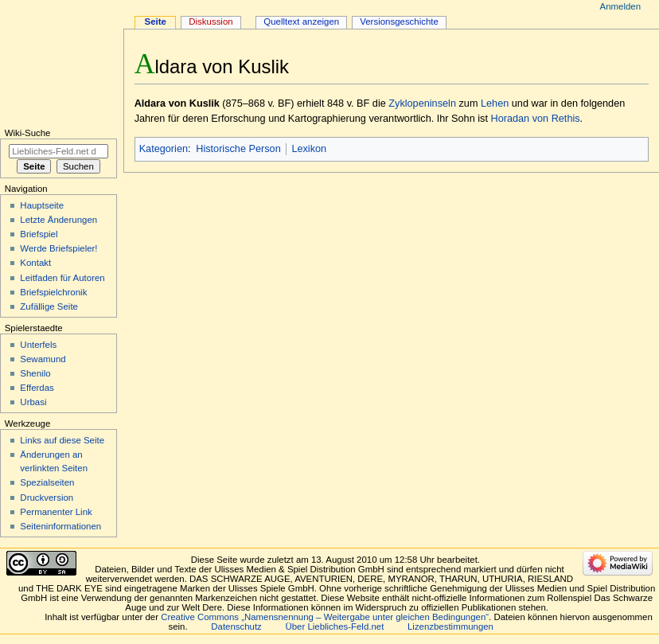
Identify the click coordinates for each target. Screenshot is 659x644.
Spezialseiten (47, 482)
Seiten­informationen (60, 526)
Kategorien (164, 149)
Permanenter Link (56, 512)
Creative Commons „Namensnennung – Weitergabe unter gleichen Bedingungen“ (325, 617)
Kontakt (35, 263)
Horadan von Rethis (535, 119)
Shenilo (35, 373)
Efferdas (37, 388)
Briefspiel (39, 234)
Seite (156, 21)
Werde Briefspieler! (58, 248)
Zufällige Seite (49, 306)
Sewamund (43, 359)
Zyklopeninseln (422, 103)
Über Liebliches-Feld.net (335, 626)
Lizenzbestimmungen (450, 626)
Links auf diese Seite (62, 440)
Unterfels (38, 345)
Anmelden (621, 6)
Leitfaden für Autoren (62, 278)
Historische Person (238, 149)
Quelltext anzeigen (301, 21)
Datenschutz (236, 626)
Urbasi (33, 402)
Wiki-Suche (28, 133)
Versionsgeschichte (399, 21)
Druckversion (47, 498)
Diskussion (211, 21)
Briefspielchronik (53, 292)
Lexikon (309, 149)
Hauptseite (42, 205)
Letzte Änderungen (58, 220)
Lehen (495, 103)
